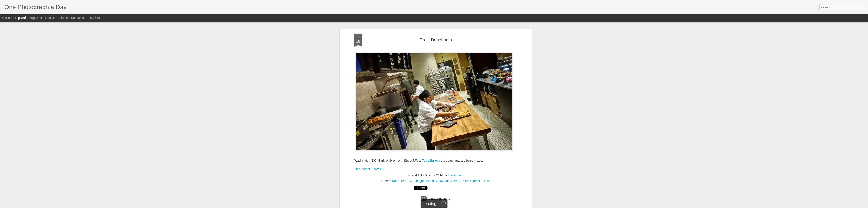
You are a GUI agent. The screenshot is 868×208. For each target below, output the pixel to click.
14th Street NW (402, 97)
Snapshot (78, 18)
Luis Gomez (456, 92)
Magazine (35, 18)
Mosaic (50, 18)
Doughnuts (421, 97)
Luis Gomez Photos (368, 86)
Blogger (448, 206)
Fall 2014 (437, 97)
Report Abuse (460, 206)
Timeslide (93, 18)
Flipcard (20, 18)
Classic (7, 18)
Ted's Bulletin (431, 77)
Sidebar (63, 18)
